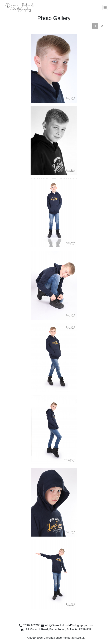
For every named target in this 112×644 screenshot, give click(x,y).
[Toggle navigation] (105, 7)
